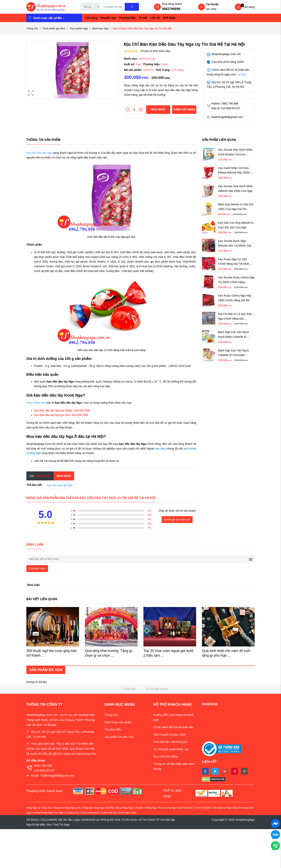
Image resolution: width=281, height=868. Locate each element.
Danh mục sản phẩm (49, 18)
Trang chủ (32, 28)
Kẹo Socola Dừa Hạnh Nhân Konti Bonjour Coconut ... (236, 152)
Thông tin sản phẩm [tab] (43, 140)
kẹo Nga (59, 813)
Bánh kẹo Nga (100, 28)
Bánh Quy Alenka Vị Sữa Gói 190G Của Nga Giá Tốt (236, 207)
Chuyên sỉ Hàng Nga (145, 808)
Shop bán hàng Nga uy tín (67, 808)
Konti (165, 64)
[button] (82, 689)
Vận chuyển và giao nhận (170, 734)
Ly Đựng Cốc (72, 813)
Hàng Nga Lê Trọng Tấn (39, 808)
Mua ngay (158, 109)
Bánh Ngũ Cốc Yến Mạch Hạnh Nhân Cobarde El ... (234, 334)
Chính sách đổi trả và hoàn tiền (173, 727)
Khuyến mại (108, 18)
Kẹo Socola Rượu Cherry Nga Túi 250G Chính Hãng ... (236, 280)
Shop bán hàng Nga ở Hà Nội (98, 808)
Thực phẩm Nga (79, 28)
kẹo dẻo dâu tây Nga (60, 485)
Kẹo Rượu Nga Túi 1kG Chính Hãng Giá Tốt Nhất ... (235, 262)
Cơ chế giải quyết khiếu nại (171, 749)
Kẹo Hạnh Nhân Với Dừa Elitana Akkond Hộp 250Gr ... (236, 170)
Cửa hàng (91, 18)
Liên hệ (155, 18)
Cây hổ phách (185, 808)
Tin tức (143, 18)
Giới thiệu (169, 18)
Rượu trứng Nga (167, 808)
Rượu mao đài (109, 813)
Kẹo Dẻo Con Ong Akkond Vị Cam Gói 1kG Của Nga (236, 225)
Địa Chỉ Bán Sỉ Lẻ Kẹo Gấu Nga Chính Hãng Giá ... (235, 316)
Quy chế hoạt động (166, 756)
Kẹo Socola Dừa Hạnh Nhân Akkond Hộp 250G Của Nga (236, 189)
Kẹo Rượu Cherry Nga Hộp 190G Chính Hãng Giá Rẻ (235, 298)
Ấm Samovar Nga (222, 808)
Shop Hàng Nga (36, 403)
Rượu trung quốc (90, 813)
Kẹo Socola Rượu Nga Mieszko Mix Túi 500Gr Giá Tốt (235, 244)
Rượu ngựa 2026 (127, 813)
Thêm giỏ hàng (184, 109)
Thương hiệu (127, 18)
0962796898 (171, 9)
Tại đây (241, 74)
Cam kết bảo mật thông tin (170, 742)
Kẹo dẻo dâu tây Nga (39, 153)
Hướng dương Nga (43, 813)
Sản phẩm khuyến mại (119, 737)
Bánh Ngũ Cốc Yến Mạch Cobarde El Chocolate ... (234, 353)
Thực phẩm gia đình (54, 28)
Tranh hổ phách (203, 808)
